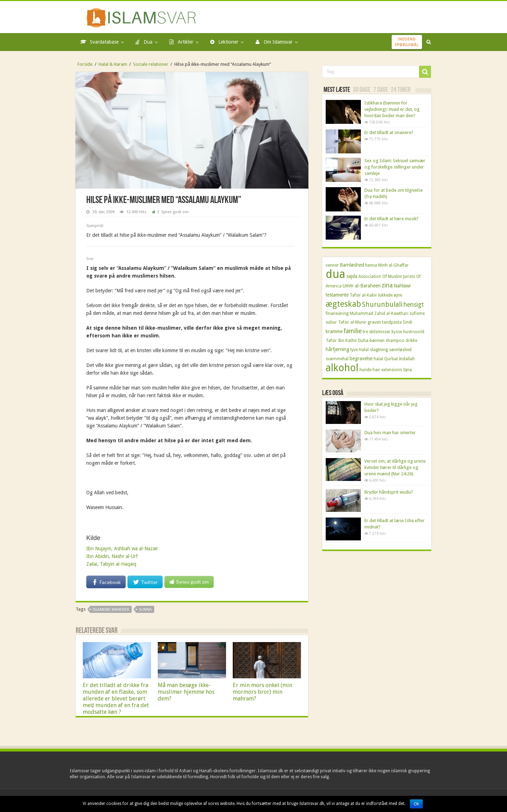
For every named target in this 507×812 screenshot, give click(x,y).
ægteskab (343, 304)
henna (371, 265)
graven (374, 322)
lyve (354, 350)
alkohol (342, 368)
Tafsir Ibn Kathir (341, 341)
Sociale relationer (151, 64)
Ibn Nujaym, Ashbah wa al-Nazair (122, 548)
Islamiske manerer (111, 610)
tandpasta (392, 322)
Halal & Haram (113, 64)
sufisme (417, 313)
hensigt (414, 305)
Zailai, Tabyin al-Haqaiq (111, 564)
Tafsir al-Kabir (363, 295)
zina (387, 285)
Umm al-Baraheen (362, 286)
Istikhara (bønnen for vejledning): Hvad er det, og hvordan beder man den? (392, 109)
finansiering (337, 313)
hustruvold (414, 332)
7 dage (381, 90)
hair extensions (387, 370)
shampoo (395, 341)
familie (353, 331)
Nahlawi (402, 286)
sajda (352, 276)
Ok (416, 804)
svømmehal (337, 359)
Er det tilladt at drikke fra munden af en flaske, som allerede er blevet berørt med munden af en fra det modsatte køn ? (116, 699)
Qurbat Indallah (399, 359)
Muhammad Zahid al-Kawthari (379, 313)
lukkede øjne (390, 295)
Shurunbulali (382, 304)
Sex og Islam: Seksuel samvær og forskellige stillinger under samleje (395, 167)
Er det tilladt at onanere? (389, 132)
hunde (365, 370)
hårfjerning (337, 349)
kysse (397, 332)
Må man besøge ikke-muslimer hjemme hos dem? (186, 692)
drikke (411, 341)
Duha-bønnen (371, 341)
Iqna (408, 370)
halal (378, 359)
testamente (337, 295)
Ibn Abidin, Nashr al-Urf (112, 556)
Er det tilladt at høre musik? (392, 219)
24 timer (401, 90)
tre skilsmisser (377, 332)
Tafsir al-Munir (352, 322)
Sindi (408, 322)
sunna (145, 610)
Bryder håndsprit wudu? (389, 492)
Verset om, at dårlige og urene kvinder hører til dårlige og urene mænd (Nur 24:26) (395, 467)
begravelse (361, 359)
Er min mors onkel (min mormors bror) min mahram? (262, 692)
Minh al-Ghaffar (393, 265)
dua (336, 274)
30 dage (362, 90)
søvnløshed (400, 350)
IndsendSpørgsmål (407, 42)
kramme (334, 331)
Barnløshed (352, 265)
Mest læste (337, 90)
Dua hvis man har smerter (390, 433)
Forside (85, 64)
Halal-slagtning (373, 350)
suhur (331, 322)
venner (332, 265)
